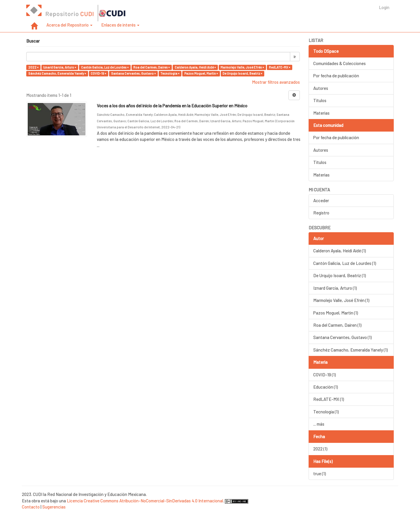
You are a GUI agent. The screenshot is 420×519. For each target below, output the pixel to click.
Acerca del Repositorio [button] (69, 25)
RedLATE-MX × (280, 67)
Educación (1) (325, 387)
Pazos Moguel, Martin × (201, 73)
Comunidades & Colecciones (339, 63)
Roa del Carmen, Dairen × (152, 67)
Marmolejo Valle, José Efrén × (242, 67)
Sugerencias (54, 507)
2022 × (33, 67)
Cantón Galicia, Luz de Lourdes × (105, 67)
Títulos (320, 100)
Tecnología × (170, 73)
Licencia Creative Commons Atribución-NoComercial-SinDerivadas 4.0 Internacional (145, 501)
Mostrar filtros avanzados (276, 82)
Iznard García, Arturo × (60, 67)
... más (319, 424)
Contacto (31, 507)
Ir (295, 57)
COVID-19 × (98, 73)
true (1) (320, 473)
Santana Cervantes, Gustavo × (133, 73)
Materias (321, 113)
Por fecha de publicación (336, 76)
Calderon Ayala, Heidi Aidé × (195, 67)
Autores (321, 88)
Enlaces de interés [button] (120, 25)
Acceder (321, 200)
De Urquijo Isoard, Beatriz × (242, 73)
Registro (321, 213)
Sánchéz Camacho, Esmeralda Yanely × (57, 73)
